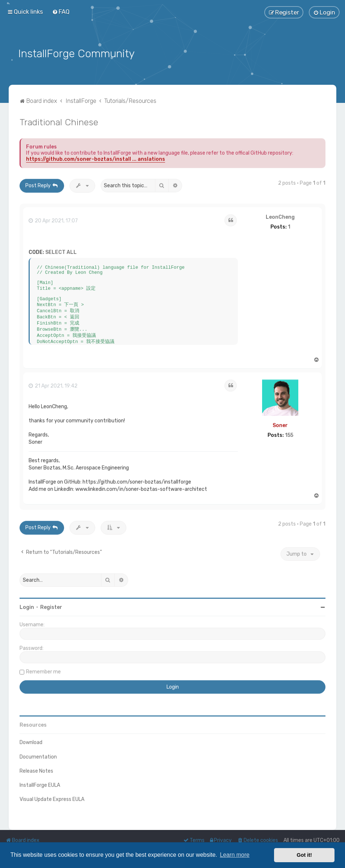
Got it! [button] (304, 855)
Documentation (38, 755)
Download (31, 741)
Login (27, 606)
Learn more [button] (235, 855)
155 (289, 434)
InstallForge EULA (40, 783)
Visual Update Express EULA (52, 798)
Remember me (43, 670)
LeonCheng (280, 216)
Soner (280, 424)
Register (51, 606)
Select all (61, 251)
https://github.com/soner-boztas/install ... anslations (96, 157)
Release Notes (36, 769)
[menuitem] (61, 11)
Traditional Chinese (59, 120)
